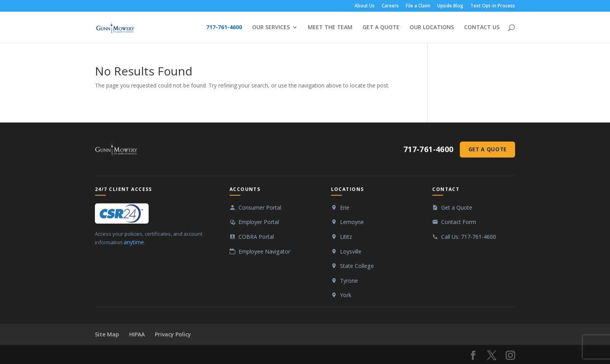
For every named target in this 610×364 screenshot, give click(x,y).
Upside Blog (450, 6)
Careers (390, 6)
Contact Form (459, 222)
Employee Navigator (264, 251)
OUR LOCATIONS (432, 28)
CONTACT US (482, 28)
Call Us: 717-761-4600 (469, 237)
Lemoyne (352, 222)
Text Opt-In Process (493, 6)
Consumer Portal (260, 207)
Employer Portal (259, 222)
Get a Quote (487, 149)
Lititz (346, 237)
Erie (345, 207)
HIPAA (137, 334)
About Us (365, 6)
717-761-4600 (224, 28)
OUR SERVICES (271, 28)
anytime (134, 242)
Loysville (351, 251)
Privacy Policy (173, 334)
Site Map (107, 334)
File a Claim (418, 6)
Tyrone (349, 281)
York (346, 295)
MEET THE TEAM (330, 28)
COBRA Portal (256, 237)
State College (357, 266)
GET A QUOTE (381, 28)
